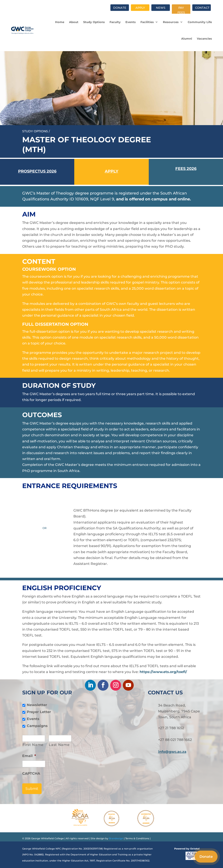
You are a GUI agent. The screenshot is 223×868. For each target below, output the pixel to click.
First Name (33, 745)
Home (60, 22)
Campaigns (37, 726)
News (161, 8)
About (74, 22)
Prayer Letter (39, 712)
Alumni (187, 39)
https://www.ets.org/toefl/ (163, 672)
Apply (140, 8)
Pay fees (181, 10)
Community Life (200, 22)
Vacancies (204, 39)
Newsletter (37, 705)
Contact (202, 8)
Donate (120, 8)
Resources (171, 22)
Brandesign (116, 838)
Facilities (147, 22)
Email (29, 756)
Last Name (59, 745)
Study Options (94, 22)
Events (131, 22)
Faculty (115, 22)
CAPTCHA (31, 773)
